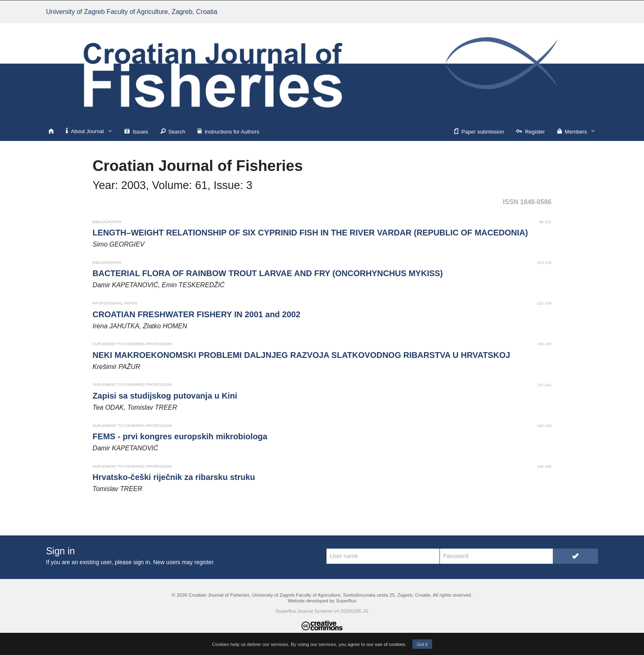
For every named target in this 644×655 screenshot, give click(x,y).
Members (572, 131)
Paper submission (479, 131)
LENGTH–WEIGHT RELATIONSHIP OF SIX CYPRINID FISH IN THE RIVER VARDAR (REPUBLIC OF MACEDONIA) (310, 233)
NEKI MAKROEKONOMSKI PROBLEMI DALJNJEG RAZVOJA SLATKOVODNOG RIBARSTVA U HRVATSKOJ (301, 355)
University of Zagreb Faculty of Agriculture (132, 12)
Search (173, 131)
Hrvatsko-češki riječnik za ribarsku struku (174, 477)
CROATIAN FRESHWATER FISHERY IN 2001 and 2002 (196, 314)
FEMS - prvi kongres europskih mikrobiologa (180, 436)
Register (531, 131)
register (204, 562)
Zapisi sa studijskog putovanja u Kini (165, 396)
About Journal (85, 131)
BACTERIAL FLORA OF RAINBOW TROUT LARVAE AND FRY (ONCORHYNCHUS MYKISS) (268, 273)
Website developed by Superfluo (322, 601)
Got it (422, 644)
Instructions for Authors (228, 131)
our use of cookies (386, 644)
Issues (136, 131)
